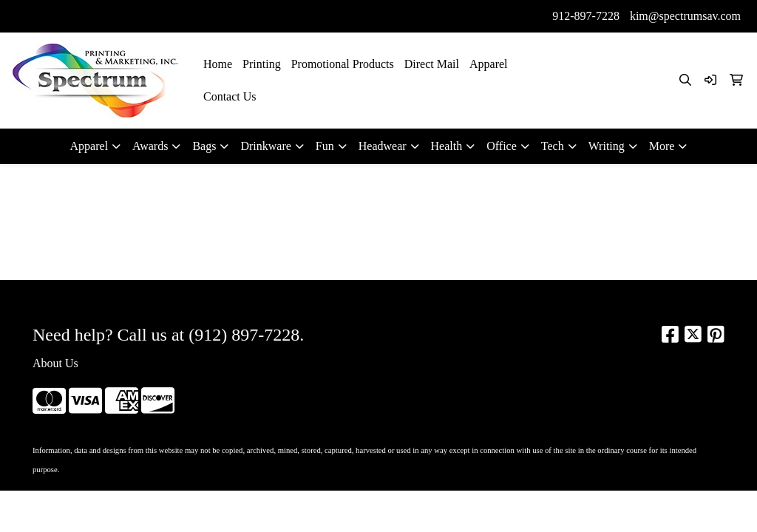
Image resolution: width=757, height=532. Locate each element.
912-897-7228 (586, 16)
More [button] (662, 146)
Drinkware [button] (265, 146)
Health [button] (447, 146)
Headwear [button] (383, 146)
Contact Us (230, 96)
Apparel (489, 64)
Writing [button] (607, 146)
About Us (55, 363)
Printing (262, 64)
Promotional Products (343, 64)
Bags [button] (204, 146)
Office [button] (502, 146)
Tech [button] (553, 146)
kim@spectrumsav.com (685, 16)
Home (218, 64)
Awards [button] (150, 146)
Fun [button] (325, 146)
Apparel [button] (89, 146)
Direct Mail (432, 64)
